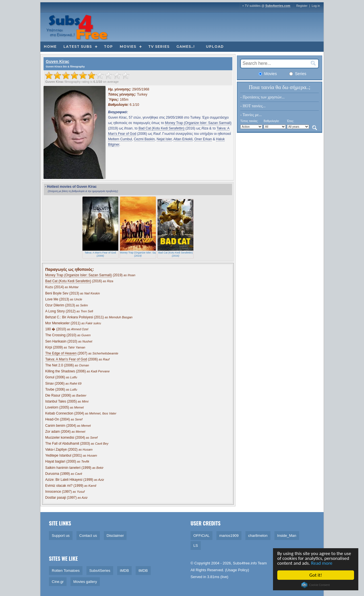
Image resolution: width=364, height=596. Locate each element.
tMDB (143, 571)
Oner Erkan (203, 139)
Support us (61, 536)
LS (196, 546)
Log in (316, 6)
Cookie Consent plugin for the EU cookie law (316, 585)
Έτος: (290, 121)
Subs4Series (100, 571)
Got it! (316, 575)
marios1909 (229, 536)
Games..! (186, 47)
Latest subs (78, 47)
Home (50, 47)
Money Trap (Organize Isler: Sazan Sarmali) (198, 123)
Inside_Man (287, 536)
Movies (128, 47)
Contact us (88, 536)
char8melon (258, 536)
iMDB (125, 571)
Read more (322, 563)
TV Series (159, 47)
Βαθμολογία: (271, 121)
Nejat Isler (164, 139)
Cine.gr (58, 582)
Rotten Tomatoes (66, 571)
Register (302, 6)
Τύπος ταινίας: (249, 121)
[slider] (87, 75)
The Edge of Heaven (61, 353)
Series (298, 74)
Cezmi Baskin (144, 139)
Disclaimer (115, 536)
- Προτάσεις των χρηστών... (262, 97)
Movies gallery (85, 582)
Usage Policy (237, 570)
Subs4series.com (278, 6)
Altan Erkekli (183, 139)
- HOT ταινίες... (253, 106)
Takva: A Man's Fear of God (66, 359)
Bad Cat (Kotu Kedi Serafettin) (161, 128)
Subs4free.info (245, 563)
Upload (215, 47)
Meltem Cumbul (120, 139)
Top (108, 47)
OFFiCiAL (201, 536)
